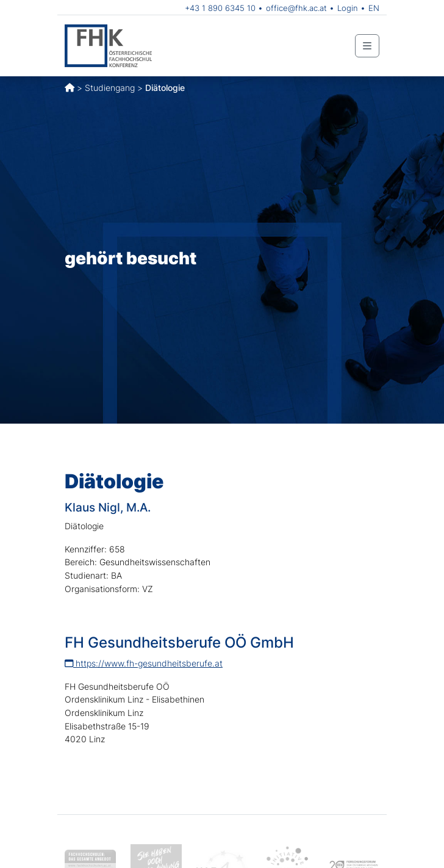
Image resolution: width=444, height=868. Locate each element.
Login (348, 8)
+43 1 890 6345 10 (220, 8)
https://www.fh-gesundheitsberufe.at (144, 663)
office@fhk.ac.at (296, 8)
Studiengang (110, 88)
